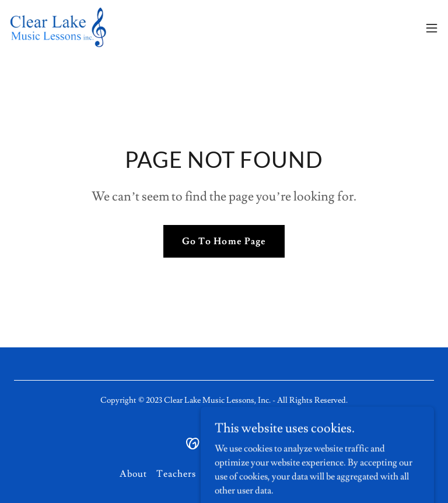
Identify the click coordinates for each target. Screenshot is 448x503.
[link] (69, 28)
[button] (432, 28)
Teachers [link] (176, 474)
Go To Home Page (224, 241)
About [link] (133, 474)
